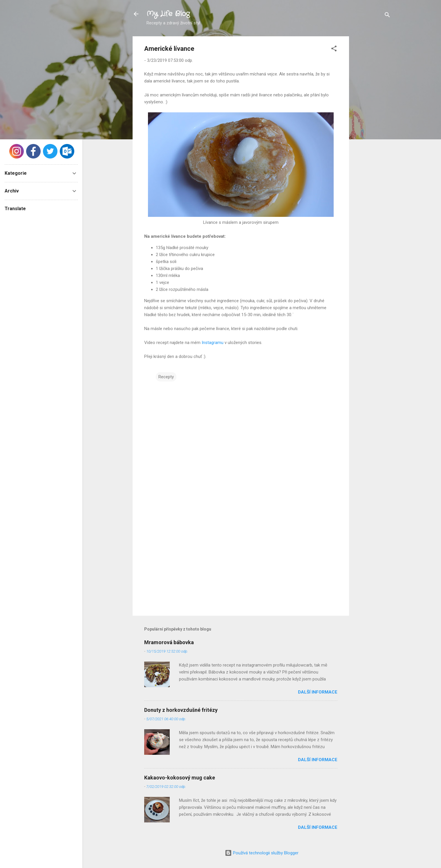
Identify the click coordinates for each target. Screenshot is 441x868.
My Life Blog (168, 14)
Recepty (166, 377)
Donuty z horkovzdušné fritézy (181, 710)
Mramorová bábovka (169, 642)
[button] (334, 49)
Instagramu (213, 343)
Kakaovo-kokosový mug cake (180, 778)
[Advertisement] (372, 123)
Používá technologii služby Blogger (262, 853)
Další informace (318, 692)
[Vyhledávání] (387, 16)
